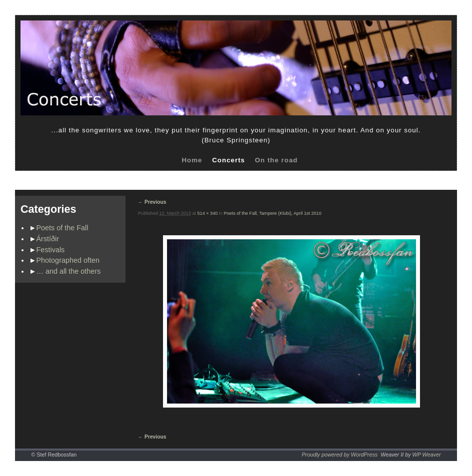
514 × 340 (208, 213)
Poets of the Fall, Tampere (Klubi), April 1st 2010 (272, 213)
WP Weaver (427, 455)
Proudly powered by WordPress (339, 455)
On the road (276, 160)
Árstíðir (48, 239)
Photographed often (68, 260)
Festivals (51, 250)
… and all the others (69, 271)
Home (192, 160)
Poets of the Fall (62, 228)
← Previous (152, 202)
